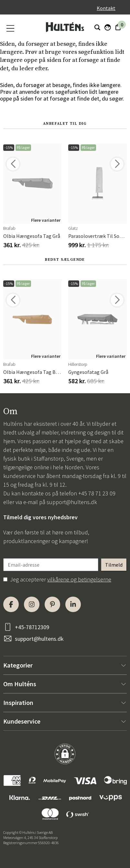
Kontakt (106, 8)
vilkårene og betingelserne (79, 579)
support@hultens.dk (72, 502)
